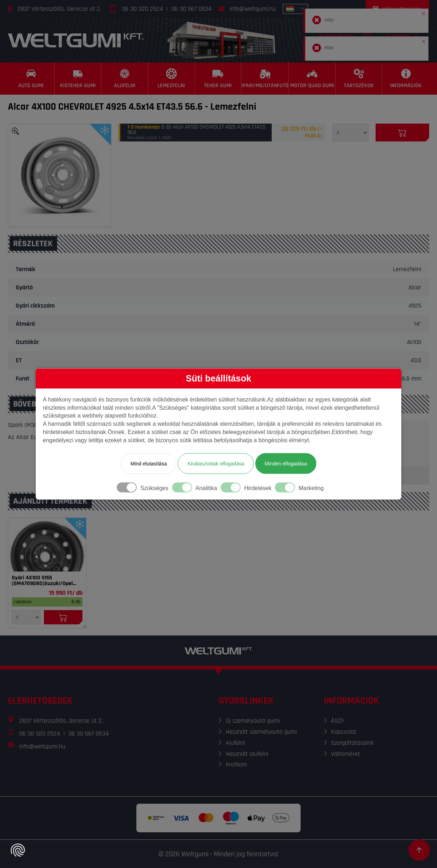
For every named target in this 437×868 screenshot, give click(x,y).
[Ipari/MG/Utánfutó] (265, 79)
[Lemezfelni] (172, 79)
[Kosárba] (402, 133)
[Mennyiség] (351, 133)
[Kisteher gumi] (78, 79)
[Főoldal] (76, 40)
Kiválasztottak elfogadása (216, 463)
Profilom (236, 765)
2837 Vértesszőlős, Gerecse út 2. (59, 9)
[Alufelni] (125, 79)
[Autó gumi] (31, 79)
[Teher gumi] (218, 79)
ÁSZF (338, 721)
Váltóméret (345, 754)
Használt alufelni (247, 754)
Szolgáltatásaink (352, 743)
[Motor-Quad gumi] (312, 79)
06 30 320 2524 (142, 9)
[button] (423, 12)
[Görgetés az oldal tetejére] (419, 850)
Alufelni (235, 743)
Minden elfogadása (286, 463)
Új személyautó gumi (253, 721)
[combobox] (295, 9)
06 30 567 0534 (191, 9)
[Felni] (47, 545)
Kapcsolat (344, 732)
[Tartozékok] (359, 79)
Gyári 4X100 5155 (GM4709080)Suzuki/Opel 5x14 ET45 (42, 581)
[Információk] (406, 79)
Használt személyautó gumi (261, 732)
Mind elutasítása (149, 463)
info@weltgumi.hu (253, 9)
